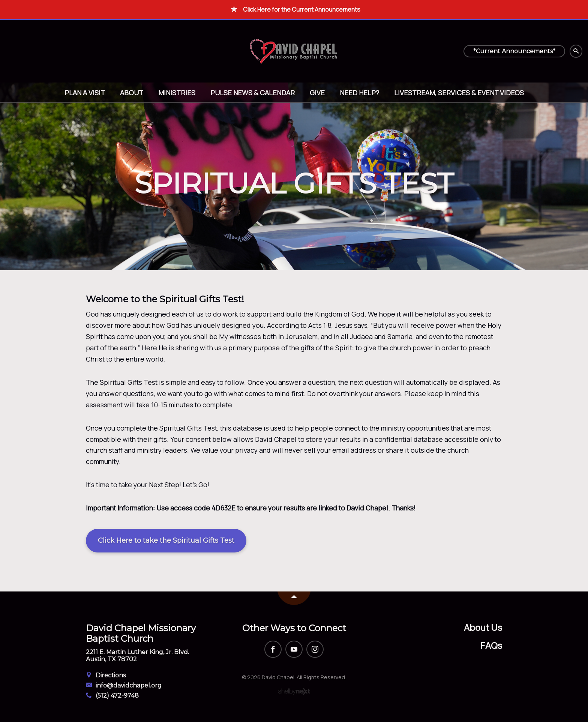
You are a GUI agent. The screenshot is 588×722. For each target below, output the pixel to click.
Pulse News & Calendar (253, 93)
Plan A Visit (85, 93)
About (132, 93)
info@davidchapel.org (124, 685)
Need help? (359, 93)
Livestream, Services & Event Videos (459, 93)
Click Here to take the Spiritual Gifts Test (166, 540)
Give (317, 93)
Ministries (177, 93)
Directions (106, 675)
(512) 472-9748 (112, 696)
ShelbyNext (294, 692)
